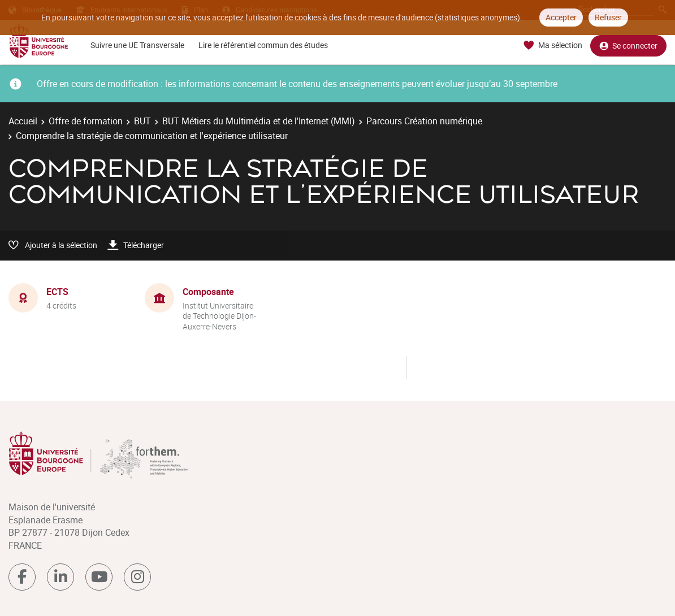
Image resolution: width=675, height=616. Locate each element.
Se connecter (628, 45)
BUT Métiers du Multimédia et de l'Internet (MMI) (259, 121)
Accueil (23, 121)
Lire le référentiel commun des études (263, 45)
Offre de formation (86, 121)
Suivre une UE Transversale (137, 45)
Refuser (608, 17)
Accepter (561, 17)
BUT (142, 121)
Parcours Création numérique (424, 121)
